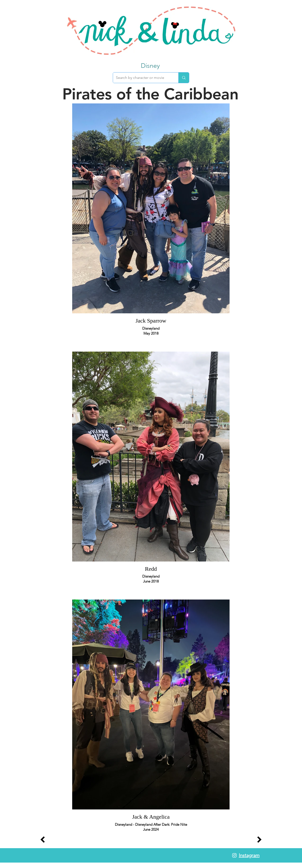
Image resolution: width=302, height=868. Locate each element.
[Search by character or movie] (142, 78)
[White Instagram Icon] (234, 855)
